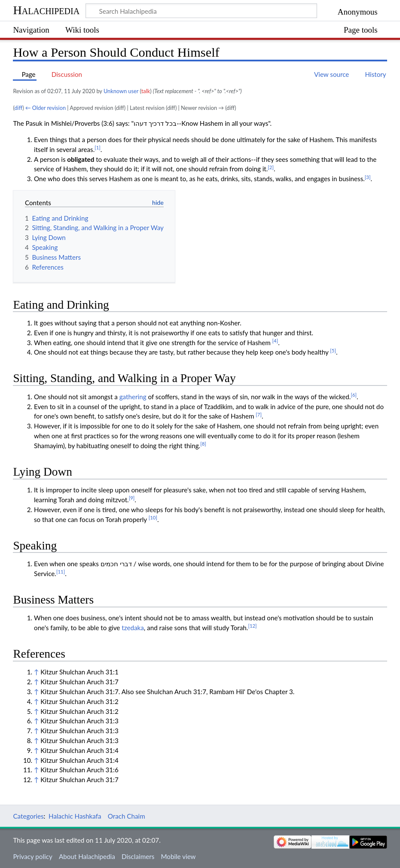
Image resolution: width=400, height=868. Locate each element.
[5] (333, 351)
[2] (271, 167)
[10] (153, 517)
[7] (259, 414)
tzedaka (133, 628)
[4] (275, 341)
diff (18, 108)
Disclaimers (138, 856)
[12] (252, 626)
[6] (354, 395)
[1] (98, 147)
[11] (61, 572)
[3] (368, 177)
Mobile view (178, 856)
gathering (133, 397)
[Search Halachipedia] (201, 11)
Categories (28, 816)
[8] (203, 444)
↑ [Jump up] (36, 672)
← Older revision (46, 108)
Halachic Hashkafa (75, 816)
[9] (132, 498)
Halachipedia (46, 10)
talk (146, 91)
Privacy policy (32, 856)
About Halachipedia (87, 856)
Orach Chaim (127, 816)
